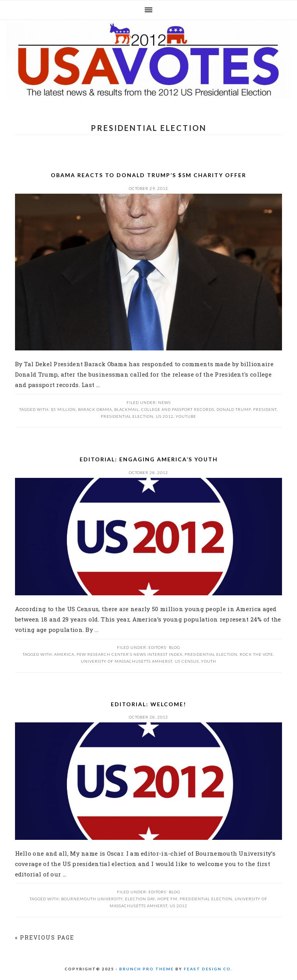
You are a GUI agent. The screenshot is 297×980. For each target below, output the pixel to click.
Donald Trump (234, 409)
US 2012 (148, 60)
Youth (209, 661)
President (265, 409)
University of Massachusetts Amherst (127, 661)
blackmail (127, 409)
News (164, 402)
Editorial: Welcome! (148, 704)
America (64, 654)
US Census (187, 661)
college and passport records (178, 409)
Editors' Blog (164, 647)
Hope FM (167, 899)
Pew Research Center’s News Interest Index (129, 654)
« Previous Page (45, 937)
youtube (186, 416)
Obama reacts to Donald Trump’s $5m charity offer (148, 175)
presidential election (127, 416)
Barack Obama (95, 409)
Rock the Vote (256, 654)
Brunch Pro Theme (147, 969)
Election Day (140, 899)
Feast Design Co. (208, 969)
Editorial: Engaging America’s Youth (149, 459)
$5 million (63, 409)
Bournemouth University (92, 899)
